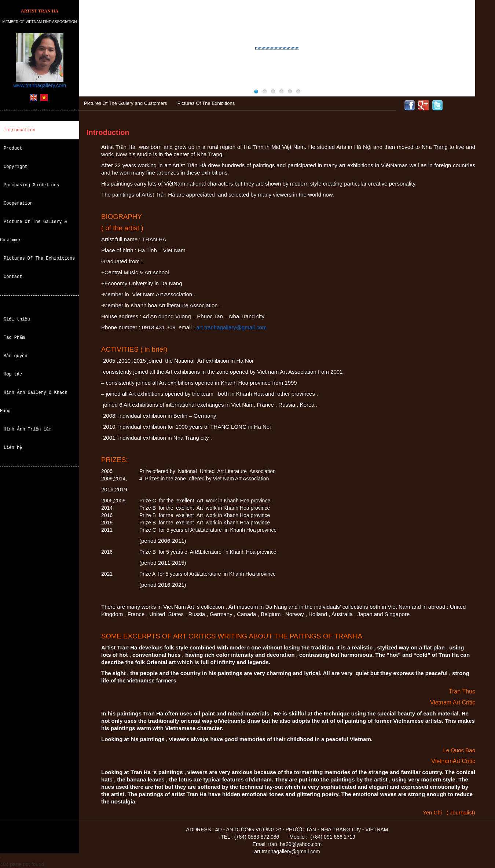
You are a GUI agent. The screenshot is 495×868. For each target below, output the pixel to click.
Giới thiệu (17, 319)
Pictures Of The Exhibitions (39, 258)
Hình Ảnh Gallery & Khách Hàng (34, 402)
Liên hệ (13, 448)
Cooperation (18, 203)
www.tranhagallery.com (40, 85)
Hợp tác (13, 374)
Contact (13, 277)
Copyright (16, 167)
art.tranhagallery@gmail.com (231, 327)
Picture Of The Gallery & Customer (34, 231)
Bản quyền (16, 356)
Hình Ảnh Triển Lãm (27, 429)
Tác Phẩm (14, 338)
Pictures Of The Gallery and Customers (126, 103)
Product (13, 148)
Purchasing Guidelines (31, 185)
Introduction (19, 130)
